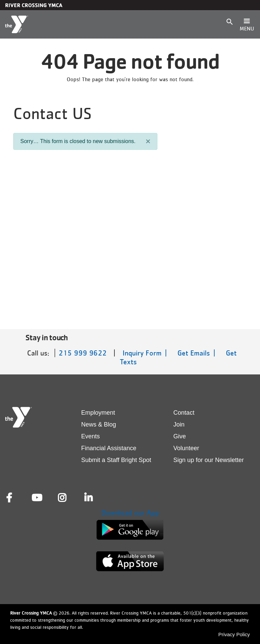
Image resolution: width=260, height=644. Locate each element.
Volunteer (186, 448)
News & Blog (99, 424)
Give (180, 436)
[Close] (148, 141)
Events (91, 436)
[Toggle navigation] (247, 24)
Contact (184, 413)
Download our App (130, 513)
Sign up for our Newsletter (209, 460)
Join (179, 424)
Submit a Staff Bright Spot (116, 460)
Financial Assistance (109, 448)
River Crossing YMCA (34, 5)
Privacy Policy (234, 634)
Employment (98, 413)
